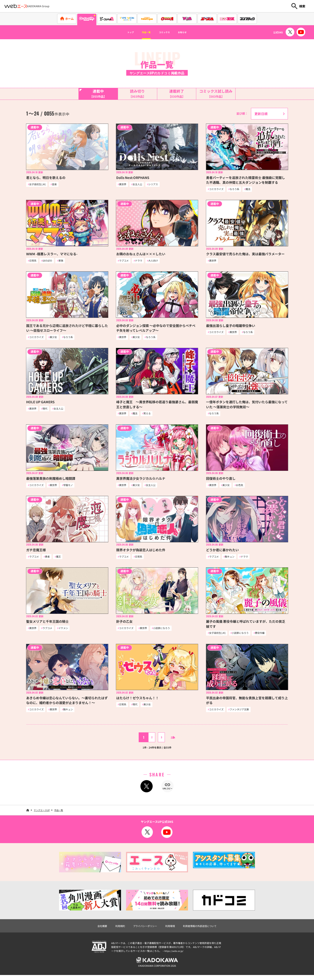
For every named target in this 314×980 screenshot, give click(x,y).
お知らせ (190, 32)
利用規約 (115, 929)
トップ (122, 32)
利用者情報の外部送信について (205, 929)
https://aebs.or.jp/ (174, 955)
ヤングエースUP (42, 813)
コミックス (166, 32)
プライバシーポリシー (143, 929)
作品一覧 (142, 32)
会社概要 (95, 929)
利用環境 (171, 929)
